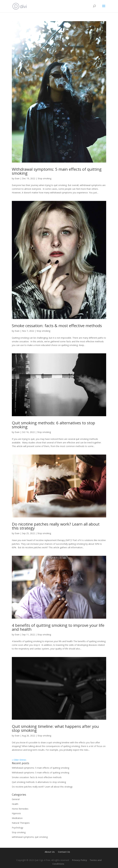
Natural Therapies (21, 823)
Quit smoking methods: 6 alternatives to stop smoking (53, 425)
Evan (17, 178)
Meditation (17, 818)
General (16, 799)
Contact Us (64, 852)
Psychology (18, 828)
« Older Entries (19, 760)
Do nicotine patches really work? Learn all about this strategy (56, 526)
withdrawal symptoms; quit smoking (30, 837)
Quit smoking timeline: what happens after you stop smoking (55, 728)
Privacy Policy (80, 860)
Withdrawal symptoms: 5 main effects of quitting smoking (57, 171)
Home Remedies (20, 809)
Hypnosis (16, 813)
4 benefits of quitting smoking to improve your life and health (58, 627)
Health (15, 804)
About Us (50, 852)
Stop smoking (44, 178)
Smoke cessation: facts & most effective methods (57, 326)
